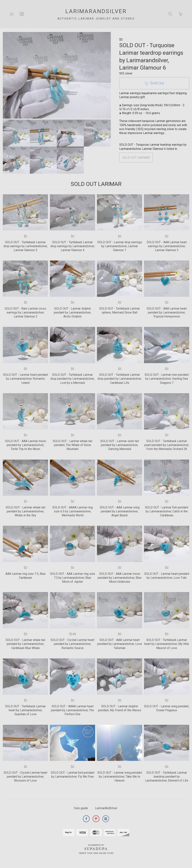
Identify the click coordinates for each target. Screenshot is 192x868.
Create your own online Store (96, 853)
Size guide (81, 808)
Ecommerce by (96, 845)
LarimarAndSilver (106, 808)
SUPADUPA (96, 849)
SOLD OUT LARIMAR (136, 158)
